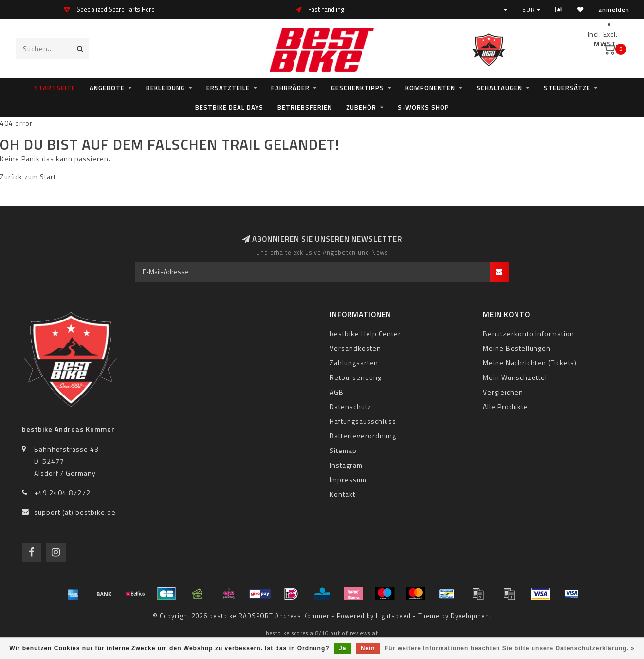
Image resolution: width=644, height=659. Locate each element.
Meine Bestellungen (517, 348)
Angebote (107, 88)
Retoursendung (356, 377)
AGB (337, 392)
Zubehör (361, 107)
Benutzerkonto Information (529, 333)
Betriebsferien (305, 107)
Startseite (55, 88)
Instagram (346, 465)
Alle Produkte (506, 406)
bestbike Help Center (365, 333)
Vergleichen (503, 392)
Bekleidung (166, 88)
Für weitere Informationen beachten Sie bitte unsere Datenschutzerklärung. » (510, 648)
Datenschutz (350, 406)
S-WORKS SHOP (423, 107)
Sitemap (343, 450)
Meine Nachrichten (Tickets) (530, 363)
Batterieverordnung (363, 436)
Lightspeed (393, 616)
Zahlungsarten (354, 363)
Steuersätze (567, 88)
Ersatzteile (228, 88)
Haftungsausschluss (363, 421)
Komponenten (430, 88)
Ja (342, 648)
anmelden (614, 9)
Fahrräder (290, 88)
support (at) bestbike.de (75, 512)
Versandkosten (355, 348)
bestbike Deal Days (229, 107)
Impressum (348, 480)
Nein (368, 648)
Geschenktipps (358, 88)
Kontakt (342, 494)
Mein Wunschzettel (515, 377)
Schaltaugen (499, 88)
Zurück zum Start (28, 177)
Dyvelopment (471, 616)
